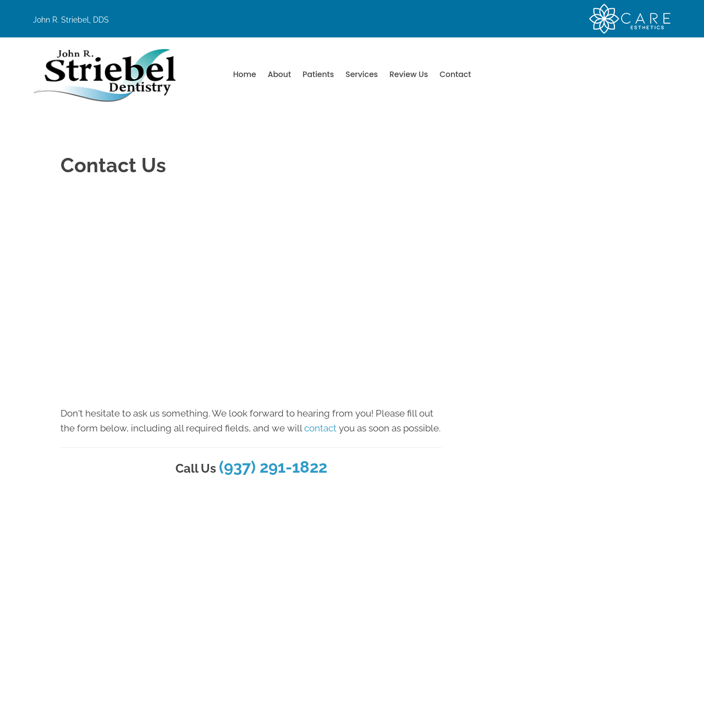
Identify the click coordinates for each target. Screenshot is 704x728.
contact (320, 428)
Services (362, 74)
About (279, 74)
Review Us (409, 74)
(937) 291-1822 (273, 467)
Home (245, 74)
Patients (318, 74)
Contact (455, 74)
